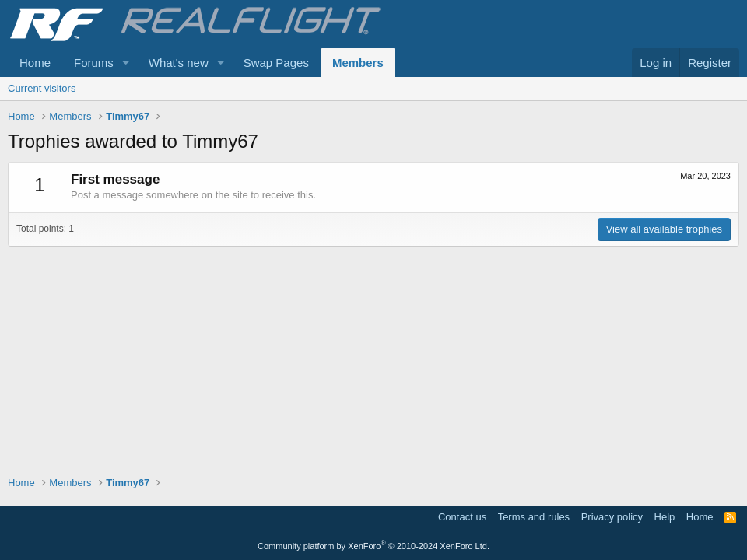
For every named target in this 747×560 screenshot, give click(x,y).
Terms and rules (534, 517)
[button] (126, 63)
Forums (94, 63)
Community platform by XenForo (373, 546)
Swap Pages (276, 63)
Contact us (462, 517)
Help (665, 517)
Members (358, 63)
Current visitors (42, 88)
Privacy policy (612, 517)
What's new (179, 63)
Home (35, 63)
